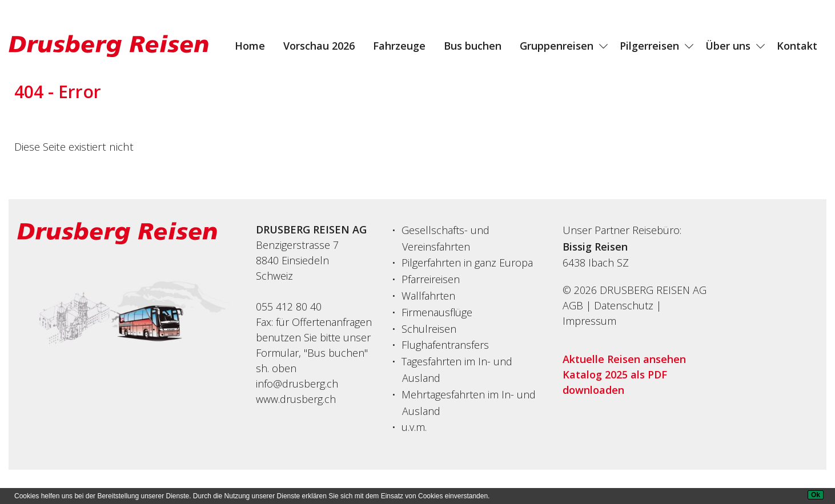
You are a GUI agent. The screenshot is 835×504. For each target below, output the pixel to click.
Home (250, 46)
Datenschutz (624, 305)
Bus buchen (473, 46)
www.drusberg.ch (296, 399)
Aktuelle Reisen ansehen (624, 359)
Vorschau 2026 (319, 46)
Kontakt (797, 46)
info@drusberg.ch (297, 384)
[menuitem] (250, 46)
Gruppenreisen (557, 46)
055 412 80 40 (289, 307)
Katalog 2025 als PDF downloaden (615, 382)
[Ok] (816, 495)
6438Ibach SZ (596, 263)
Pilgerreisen (649, 46)
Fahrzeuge (399, 46)
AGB (573, 305)
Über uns (728, 46)
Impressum (589, 321)
